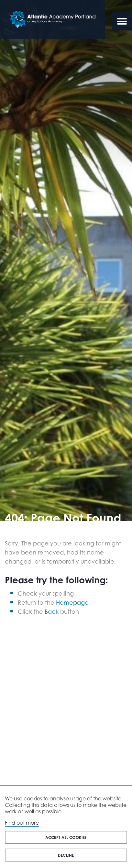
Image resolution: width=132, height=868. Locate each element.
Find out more (22, 823)
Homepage (72, 602)
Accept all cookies (66, 837)
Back (52, 611)
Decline (66, 855)
